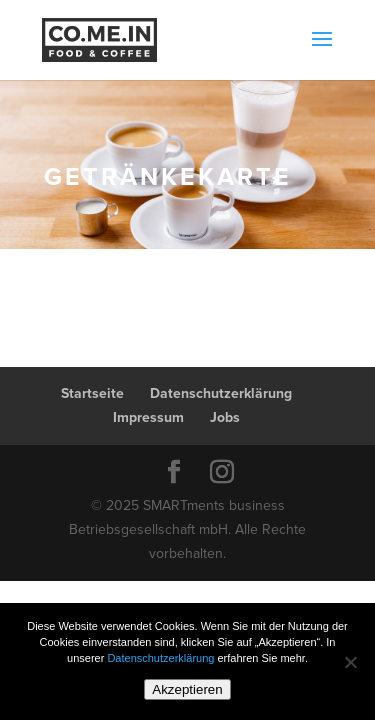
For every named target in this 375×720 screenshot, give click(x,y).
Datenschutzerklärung (221, 393)
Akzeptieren (187, 689)
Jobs (225, 417)
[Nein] (350, 662)
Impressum (148, 417)
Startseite (92, 393)
